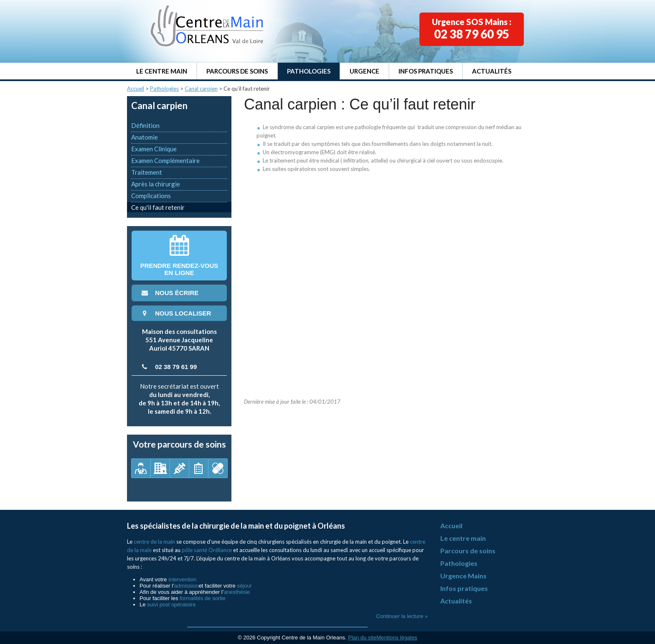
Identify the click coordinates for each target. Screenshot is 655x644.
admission (187, 586)
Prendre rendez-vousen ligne (179, 256)
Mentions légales (397, 638)
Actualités (492, 71)
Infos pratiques (426, 71)
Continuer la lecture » (402, 616)
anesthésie (237, 592)
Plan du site (362, 638)
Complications (151, 196)
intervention (182, 579)
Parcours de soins (237, 71)
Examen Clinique (154, 149)
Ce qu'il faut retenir (158, 207)
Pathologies (309, 71)
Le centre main (162, 71)
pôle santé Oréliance (207, 550)
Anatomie (145, 137)
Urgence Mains (463, 576)
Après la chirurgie (156, 184)
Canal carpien (201, 89)
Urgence (364, 71)
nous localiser (175, 313)
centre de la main (154, 542)
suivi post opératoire (171, 605)
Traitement (147, 172)
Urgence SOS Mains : (472, 29)
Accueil (136, 89)
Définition (145, 125)
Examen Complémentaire (165, 160)
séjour (244, 586)
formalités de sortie (203, 598)
